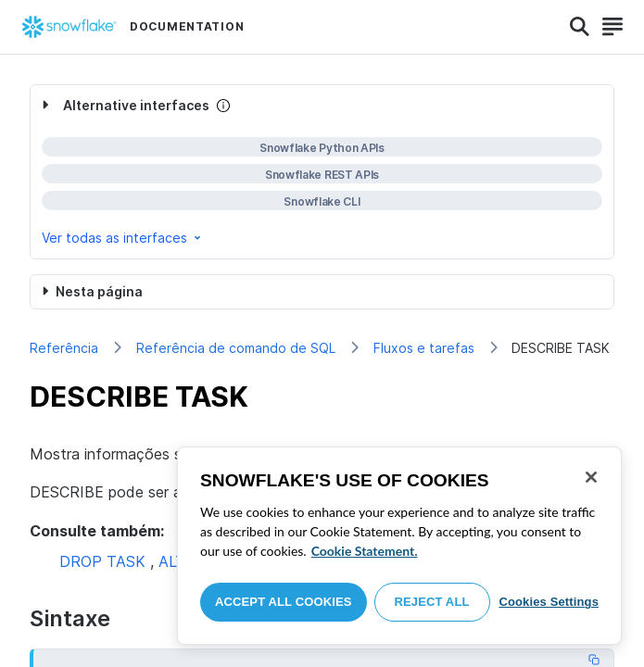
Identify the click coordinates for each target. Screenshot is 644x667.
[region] (399, 546)
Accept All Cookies (284, 602)
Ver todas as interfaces (123, 238)
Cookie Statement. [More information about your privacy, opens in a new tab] (365, 551)
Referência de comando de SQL (236, 348)
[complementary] (322, 172)
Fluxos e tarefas (424, 348)
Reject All (432, 602)
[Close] (591, 477)
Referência (64, 348)
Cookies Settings (549, 602)
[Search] (580, 27)
